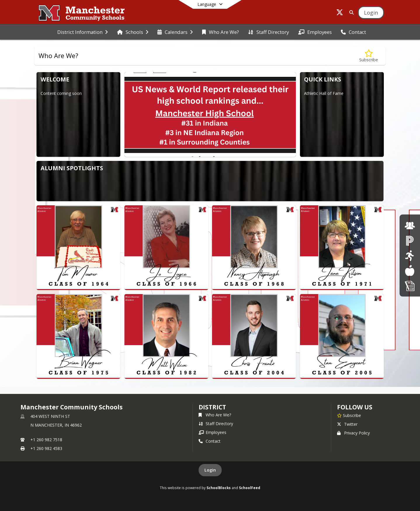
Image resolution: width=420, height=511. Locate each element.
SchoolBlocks (219, 488)
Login (210, 470)
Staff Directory (216, 424)
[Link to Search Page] (350, 12)
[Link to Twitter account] (340, 13)
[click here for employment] (410, 225)
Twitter (347, 424)
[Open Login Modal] (371, 13)
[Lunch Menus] (410, 271)
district (212, 407)
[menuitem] (83, 32)
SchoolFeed (250, 488)
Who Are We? (215, 415)
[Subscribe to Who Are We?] (369, 56)
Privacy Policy (353, 433)
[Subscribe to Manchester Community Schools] (349, 415)
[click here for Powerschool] (410, 240)
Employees (212, 432)
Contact (210, 441)
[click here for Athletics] (410, 255)
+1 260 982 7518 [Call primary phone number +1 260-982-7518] (46, 440)
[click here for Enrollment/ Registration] (410, 285)
